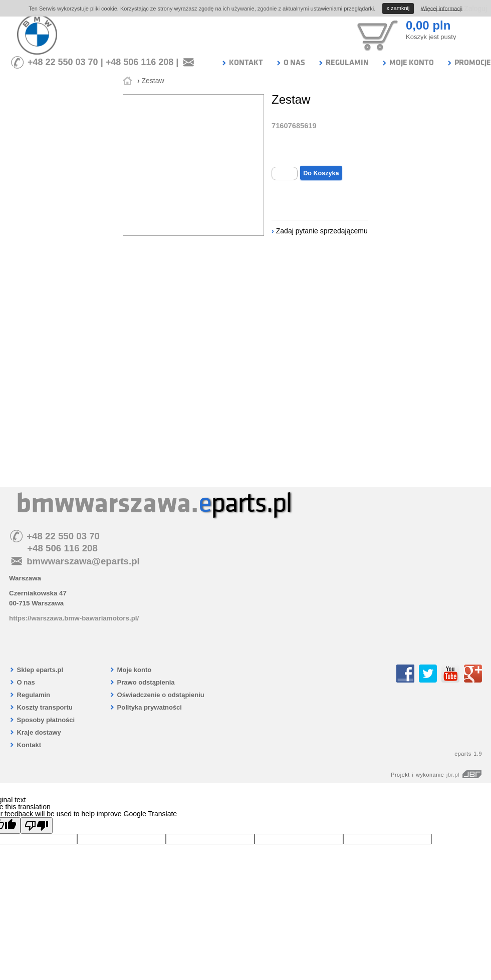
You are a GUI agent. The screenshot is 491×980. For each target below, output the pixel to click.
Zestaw (153, 81)
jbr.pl (464, 775)
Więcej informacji (442, 8)
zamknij (398, 8)
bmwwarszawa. (107, 503)
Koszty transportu (41, 707)
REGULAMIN (343, 63)
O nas (22, 682)
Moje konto (130, 670)
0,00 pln (428, 25)
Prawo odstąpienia (142, 682)
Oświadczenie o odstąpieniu (157, 695)
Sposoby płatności (42, 720)
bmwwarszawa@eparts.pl (83, 561)
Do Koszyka (321, 173)
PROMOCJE (469, 63)
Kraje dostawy (35, 732)
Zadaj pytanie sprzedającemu (322, 231)
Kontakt (25, 745)
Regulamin (30, 695)
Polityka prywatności (146, 707)
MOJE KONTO (408, 63)
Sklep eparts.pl (36, 670)
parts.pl (245, 503)
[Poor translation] (37, 826)
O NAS (290, 63)
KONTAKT (242, 63)
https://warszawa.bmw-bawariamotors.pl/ (74, 618)
